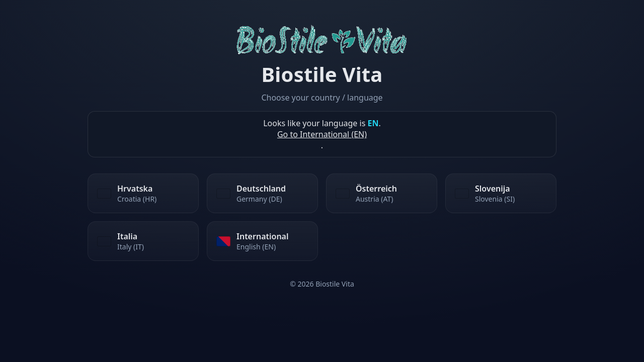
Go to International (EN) (322, 134)
